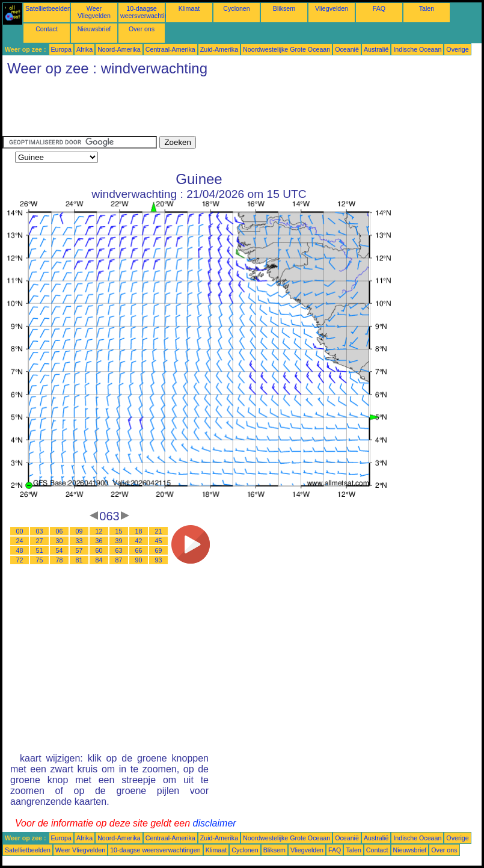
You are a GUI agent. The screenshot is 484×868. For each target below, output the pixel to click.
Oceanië (347, 49)
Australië (376, 49)
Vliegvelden (332, 8)
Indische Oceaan (417, 49)
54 (60, 550)
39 (119, 541)
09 (79, 531)
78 (60, 560)
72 (20, 560)
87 (119, 560)
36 (99, 541)
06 (60, 531)
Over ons (142, 29)
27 (40, 541)
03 (40, 531)
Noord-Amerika (119, 49)
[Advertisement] (221, 109)
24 (20, 541)
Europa (61, 49)
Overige (457, 49)
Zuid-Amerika (219, 49)
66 (139, 550)
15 (119, 531)
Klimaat (189, 8)
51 (40, 550)
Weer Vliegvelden (94, 12)
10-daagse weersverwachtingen (149, 12)
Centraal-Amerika (170, 49)
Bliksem (284, 8)
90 (139, 560)
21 (159, 531)
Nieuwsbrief (94, 29)
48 (20, 550)
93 (159, 560)
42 (139, 541)
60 (99, 550)
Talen (427, 8)
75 (40, 560)
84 (99, 560)
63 (119, 550)
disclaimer (215, 823)
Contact (47, 29)
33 (79, 541)
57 (79, 550)
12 (99, 531)
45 (159, 541)
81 (79, 560)
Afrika (84, 49)
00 (20, 531)
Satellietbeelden (48, 8)
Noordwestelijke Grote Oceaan (286, 49)
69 (159, 550)
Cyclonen (236, 8)
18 (139, 531)
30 (60, 541)
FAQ (379, 8)
